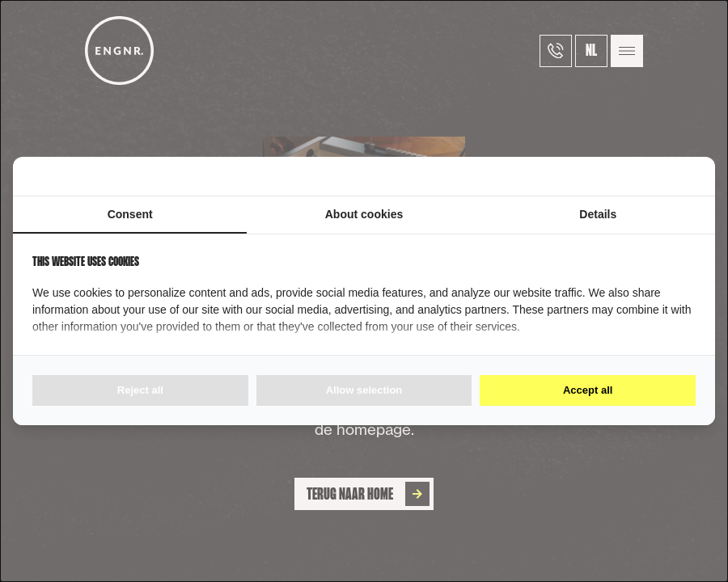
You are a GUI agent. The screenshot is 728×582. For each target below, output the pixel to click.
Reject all (140, 390)
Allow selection (364, 390)
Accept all (588, 390)
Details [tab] (598, 214)
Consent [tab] (130, 214)
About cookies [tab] (364, 214)
